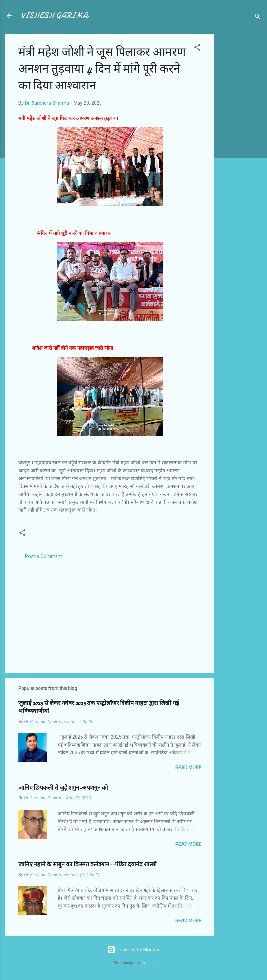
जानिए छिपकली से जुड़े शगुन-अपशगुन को (63, 788)
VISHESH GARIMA (55, 16)
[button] (197, 49)
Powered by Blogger (133, 950)
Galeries (148, 963)
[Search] (258, 18)
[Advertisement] (241, 132)
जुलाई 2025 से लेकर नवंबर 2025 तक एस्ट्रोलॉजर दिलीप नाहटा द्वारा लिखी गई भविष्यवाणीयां (99, 707)
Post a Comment (44, 556)
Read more (188, 768)
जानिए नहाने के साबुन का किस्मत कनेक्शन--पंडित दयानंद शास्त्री (88, 864)
